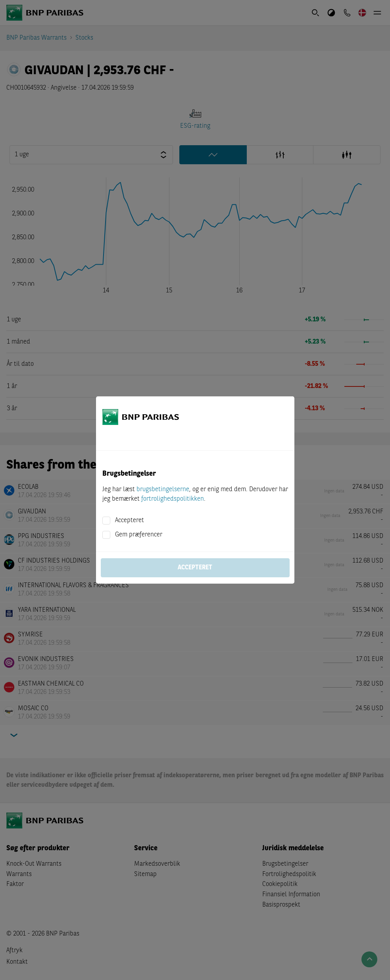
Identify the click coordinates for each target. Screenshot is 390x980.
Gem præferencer (139, 535)
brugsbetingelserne (163, 490)
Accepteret (130, 521)
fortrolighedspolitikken (173, 499)
